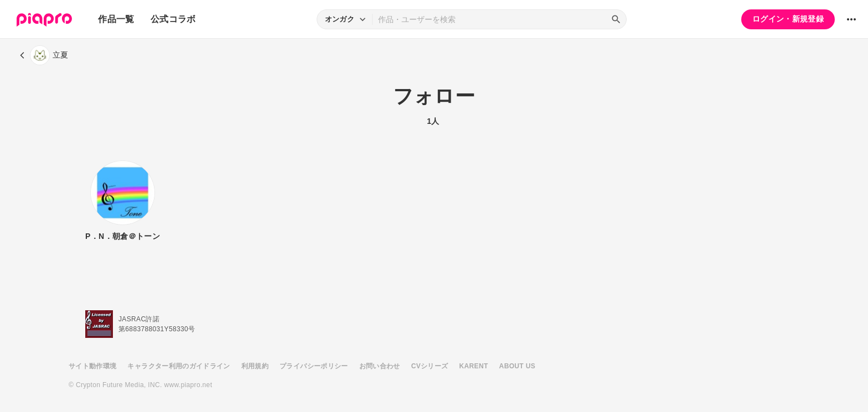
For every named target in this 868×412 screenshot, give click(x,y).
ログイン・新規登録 (788, 19)
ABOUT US (517, 366)
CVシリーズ (430, 366)
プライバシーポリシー (314, 366)
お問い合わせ (380, 366)
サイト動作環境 (92, 366)
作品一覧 (116, 19)
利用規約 (255, 366)
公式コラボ (173, 19)
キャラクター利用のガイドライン (179, 366)
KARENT (474, 366)
